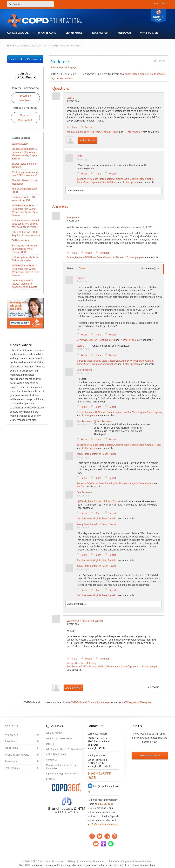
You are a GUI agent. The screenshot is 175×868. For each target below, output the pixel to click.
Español (50, 779)
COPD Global (12, 748)
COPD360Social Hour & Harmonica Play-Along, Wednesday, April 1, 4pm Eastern (25, 210)
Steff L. (70, 98)
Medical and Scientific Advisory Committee (62, 767)
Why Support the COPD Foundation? (65, 749)
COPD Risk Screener (56, 754)
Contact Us (52, 760)
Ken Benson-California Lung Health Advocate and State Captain (101, 666)
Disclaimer (58, 861)
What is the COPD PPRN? (59, 738)
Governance (11, 761)
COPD (60, 78)
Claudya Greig (107, 340)
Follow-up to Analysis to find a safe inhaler (25, 259)
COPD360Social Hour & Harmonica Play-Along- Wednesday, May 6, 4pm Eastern (24, 154)
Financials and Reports (17, 755)
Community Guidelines (92, 861)
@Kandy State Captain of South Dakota (99, 501)
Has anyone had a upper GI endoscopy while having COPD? (25, 249)
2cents (71, 257)
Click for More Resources (23, 59)
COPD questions (20, 240)
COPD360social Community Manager (90, 702)
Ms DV (115, 132)
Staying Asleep (20, 144)
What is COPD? (54, 733)
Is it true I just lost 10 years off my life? (23, 199)
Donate (158, 16)
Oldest (82, 268)
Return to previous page (64, 67)
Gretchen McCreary (86, 663)
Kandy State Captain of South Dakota (145, 74)
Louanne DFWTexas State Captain (92, 132)
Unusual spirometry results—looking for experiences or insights (24, 284)
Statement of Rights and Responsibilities (130, 861)
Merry (70, 132)
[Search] (30, 4)
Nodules (69, 78)
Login (164, 3)
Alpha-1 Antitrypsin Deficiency (62, 773)
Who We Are (11, 735)
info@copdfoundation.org (104, 824)
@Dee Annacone (103, 421)
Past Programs (12, 768)
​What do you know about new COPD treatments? (25, 174)
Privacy (72, 861)
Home (11, 46)
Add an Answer (88, 140)
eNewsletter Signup (150, 756)
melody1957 (92, 340)
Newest (71, 268)
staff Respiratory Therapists (136, 702)
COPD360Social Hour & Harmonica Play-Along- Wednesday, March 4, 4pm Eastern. (25, 270)
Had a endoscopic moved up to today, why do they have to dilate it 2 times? (25, 224)
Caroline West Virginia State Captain (134, 179)
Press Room (11, 741)
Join (156, 3)
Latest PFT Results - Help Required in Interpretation (26, 234)
